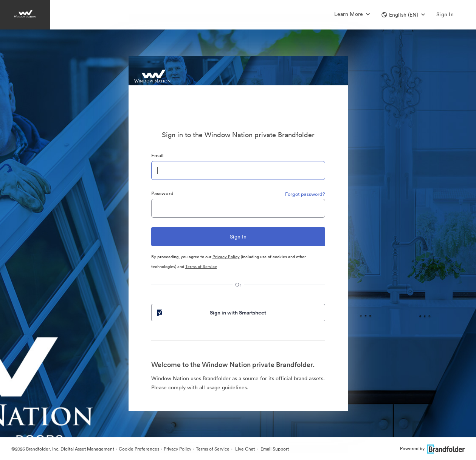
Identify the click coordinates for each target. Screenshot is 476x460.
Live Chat (244, 449)
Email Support (274, 449)
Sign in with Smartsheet (211, 313)
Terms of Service (201, 266)
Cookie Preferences (139, 449)
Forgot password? (305, 194)
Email (157, 156)
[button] (403, 15)
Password (162, 193)
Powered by (432, 448)
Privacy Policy (226, 257)
